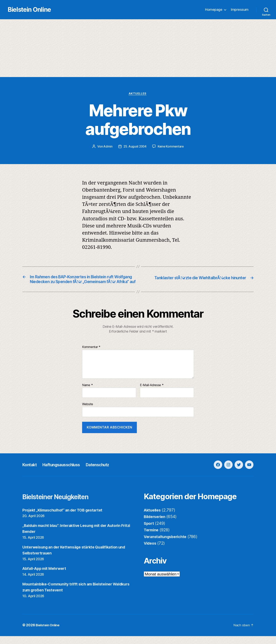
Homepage (214, 10)
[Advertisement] (138, 48)
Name (87, 393)
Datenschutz (109, 473)
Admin (107, 147)
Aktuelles (138, 94)
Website (88, 412)
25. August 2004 (135, 147)
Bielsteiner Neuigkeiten (63, 504)
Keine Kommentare (171, 147)
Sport (149, 531)
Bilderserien (156, 525)
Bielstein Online (38, 10)
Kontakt (31, 473)
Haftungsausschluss (67, 473)
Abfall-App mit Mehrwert (47, 576)
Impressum (240, 10)
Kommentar (91, 355)
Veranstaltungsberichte (167, 545)
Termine (152, 538)
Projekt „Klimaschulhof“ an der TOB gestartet (66, 518)
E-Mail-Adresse (152, 393)
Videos (151, 551)
